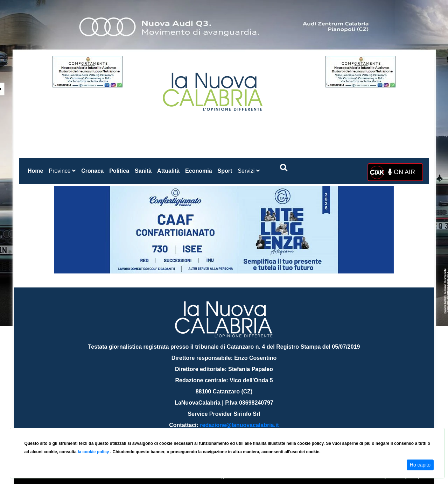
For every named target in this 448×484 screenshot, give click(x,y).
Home (37, 169)
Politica (119, 171)
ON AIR (401, 172)
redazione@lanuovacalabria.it (239, 425)
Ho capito (420, 465)
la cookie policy (94, 452)
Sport (225, 171)
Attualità (168, 171)
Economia (198, 171)
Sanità (143, 171)
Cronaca (92, 171)
